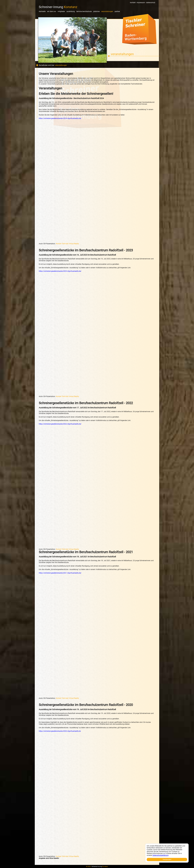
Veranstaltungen (107, 11)
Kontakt (133, 3)
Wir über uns (52, 11)
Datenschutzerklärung (161, 855)
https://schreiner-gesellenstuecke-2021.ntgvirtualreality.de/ (60, 573)
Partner (117, 11)
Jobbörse (96, 11)
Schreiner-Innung (58, 7)
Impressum (141, 3)
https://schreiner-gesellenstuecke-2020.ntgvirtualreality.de (60, 731)
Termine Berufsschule (84, 11)
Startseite (42, 11)
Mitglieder (61, 11)
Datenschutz (151, 3)
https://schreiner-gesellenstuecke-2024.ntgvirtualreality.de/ (60, 118)
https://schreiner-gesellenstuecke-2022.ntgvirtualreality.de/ (60, 424)
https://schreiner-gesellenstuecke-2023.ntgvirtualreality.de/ (60, 271)
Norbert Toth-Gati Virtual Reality (67, 244)
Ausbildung (71, 11)
